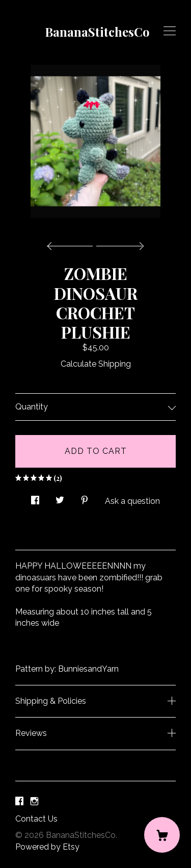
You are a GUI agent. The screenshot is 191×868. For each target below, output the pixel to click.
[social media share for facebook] (35, 498)
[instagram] (34, 802)
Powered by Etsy (47, 847)
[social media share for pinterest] (85, 498)
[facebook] (19, 802)
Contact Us (36, 819)
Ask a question (132, 501)
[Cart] (162, 835)
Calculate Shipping (96, 364)
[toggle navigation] (170, 31)
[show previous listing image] (72, 243)
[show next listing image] (119, 243)
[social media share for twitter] (60, 498)
